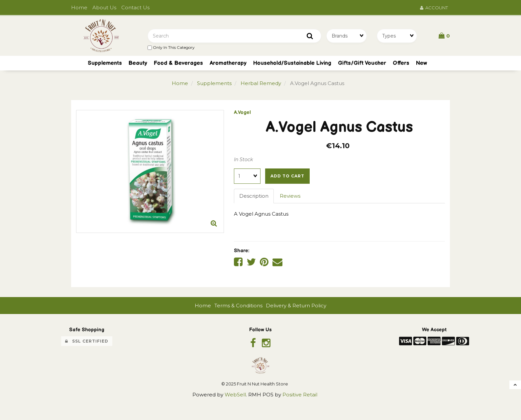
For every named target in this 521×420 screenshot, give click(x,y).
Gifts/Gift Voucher (362, 63)
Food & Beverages (178, 63)
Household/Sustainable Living (292, 63)
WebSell (235, 395)
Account (434, 8)
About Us (104, 7)
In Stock (243, 159)
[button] (444, 36)
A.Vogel (242, 112)
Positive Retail (300, 395)
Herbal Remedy (261, 83)
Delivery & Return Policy (296, 306)
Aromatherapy (228, 63)
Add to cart (287, 176)
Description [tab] (254, 196)
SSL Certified (87, 341)
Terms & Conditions (238, 306)
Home (79, 7)
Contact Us (135, 7)
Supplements (214, 83)
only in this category (171, 47)
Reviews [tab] (290, 196)
